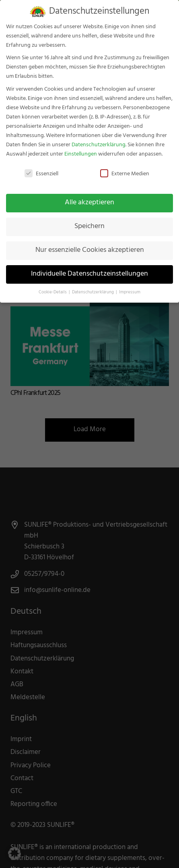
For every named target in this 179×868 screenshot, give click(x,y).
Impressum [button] (130, 286)
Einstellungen (81, 148)
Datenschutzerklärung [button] (94, 286)
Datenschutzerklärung (99, 138)
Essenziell (41, 168)
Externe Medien (125, 168)
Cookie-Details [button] (53, 286)
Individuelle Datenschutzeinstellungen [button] (89, 268)
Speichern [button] (89, 220)
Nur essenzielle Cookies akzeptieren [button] (90, 244)
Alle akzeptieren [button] (89, 197)
